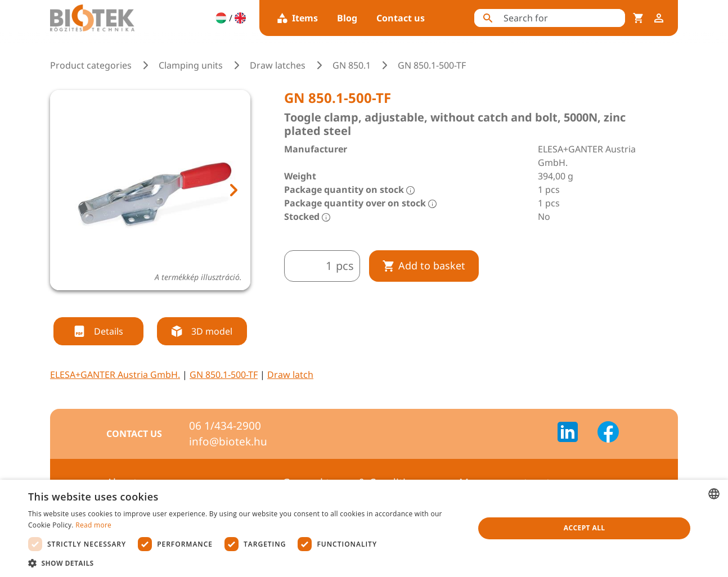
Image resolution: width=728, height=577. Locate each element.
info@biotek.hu (228, 441)
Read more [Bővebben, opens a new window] (93, 525)
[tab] (129, 304)
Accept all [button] (585, 528)
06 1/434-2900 (225, 426)
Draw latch (290, 375)
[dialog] (364, 528)
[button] (245, 563)
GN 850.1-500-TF (224, 375)
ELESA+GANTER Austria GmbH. (115, 375)
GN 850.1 (352, 65)
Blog (347, 18)
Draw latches (278, 65)
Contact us (401, 18)
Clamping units (191, 65)
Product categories (91, 65)
